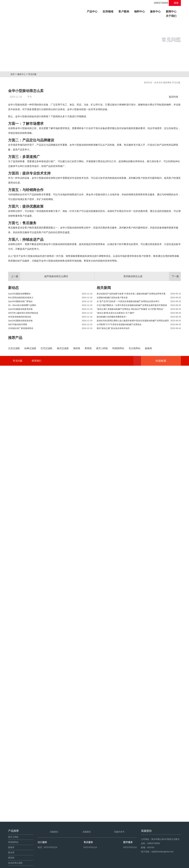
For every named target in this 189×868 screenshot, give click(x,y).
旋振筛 (11, 841)
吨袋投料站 (13, 835)
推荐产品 (15, 412)
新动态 (13, 362)
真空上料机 (13, 830)
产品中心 (93, 11)
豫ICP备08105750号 (64, 865)
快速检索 (165, 811)
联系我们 (36, 811)
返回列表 (174, 97)
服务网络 (167, 83)
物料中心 (140, 12)
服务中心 (155, 12)
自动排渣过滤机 (15, 856)
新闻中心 (171, 12)
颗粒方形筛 (162, 865)
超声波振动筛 (175, 865)
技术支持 (158, 83)
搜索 (175, 3)
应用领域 (108, 12)
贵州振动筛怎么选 (152, 350)
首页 (14, 74)
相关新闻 (104, 362)
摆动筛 (11, 851)
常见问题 (34, 74)
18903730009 (159, 3)
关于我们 (171, 16)
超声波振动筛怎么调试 (38, 350)
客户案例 (124, 12)
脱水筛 (11, 846)
